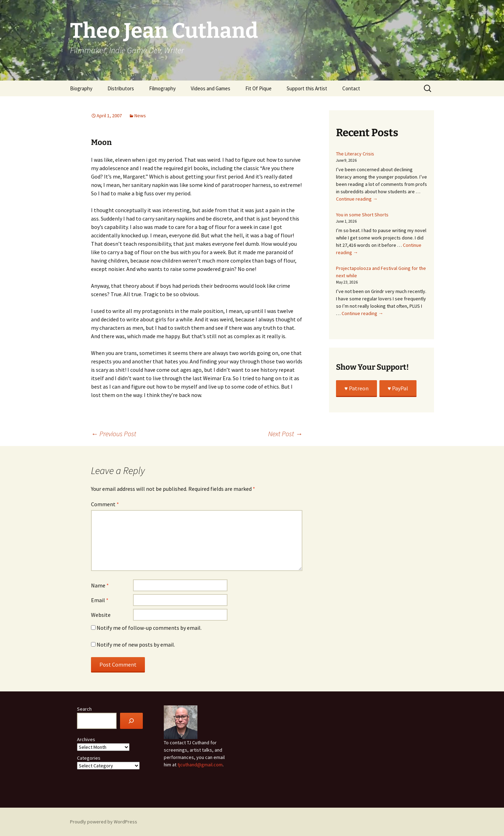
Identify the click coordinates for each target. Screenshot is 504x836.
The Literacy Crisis (355, 154)
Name (100, 585)
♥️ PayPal (398, 388)
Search (84, 709)
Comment (105, 504)
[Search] (131, 721)
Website (101, 615)
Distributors (121, 88)
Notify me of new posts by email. (136, 645)
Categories (89, 758)
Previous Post (114, 434)
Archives (86, 739)
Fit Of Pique (258, 88)
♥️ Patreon (356, 388)
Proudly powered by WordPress (104, 822)
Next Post (285, 434)
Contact (351, 88)
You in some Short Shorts (362, 215)
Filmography (162, 88)
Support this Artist (307, 88)
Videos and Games (211, 88)
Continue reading (357, 199)
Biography (81, 88)
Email (100, 600)
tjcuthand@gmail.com (200, 765)
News (140, 116)
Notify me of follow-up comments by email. (149, 628)
